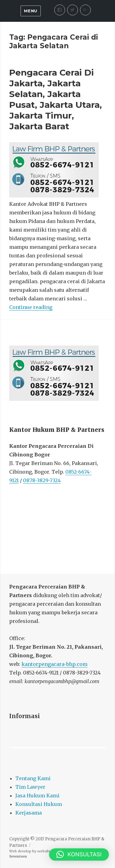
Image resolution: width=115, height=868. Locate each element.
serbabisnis (47, 851)
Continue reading (31, 307)
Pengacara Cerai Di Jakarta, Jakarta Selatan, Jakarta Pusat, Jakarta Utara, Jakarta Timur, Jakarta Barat (56, 99)
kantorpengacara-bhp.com (54, 664)
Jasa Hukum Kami (37, 796)
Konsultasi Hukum (39, 804)
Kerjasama (29, 813)
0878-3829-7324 (42, 480)
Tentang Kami (33, 778)
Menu (31, 11)
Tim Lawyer (30, 787)
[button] (79, 854)
